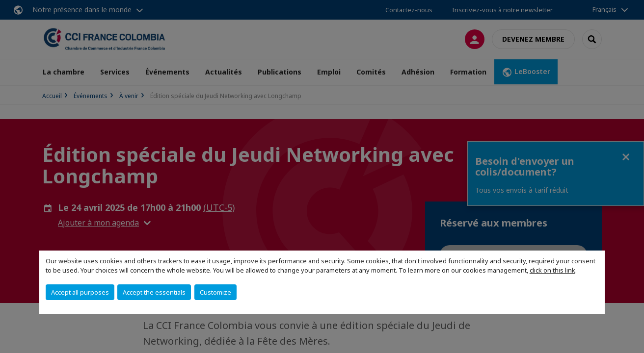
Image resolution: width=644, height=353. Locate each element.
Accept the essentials (154, 292)
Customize (215, 292)
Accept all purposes (80, 292)
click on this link (552, 270)
